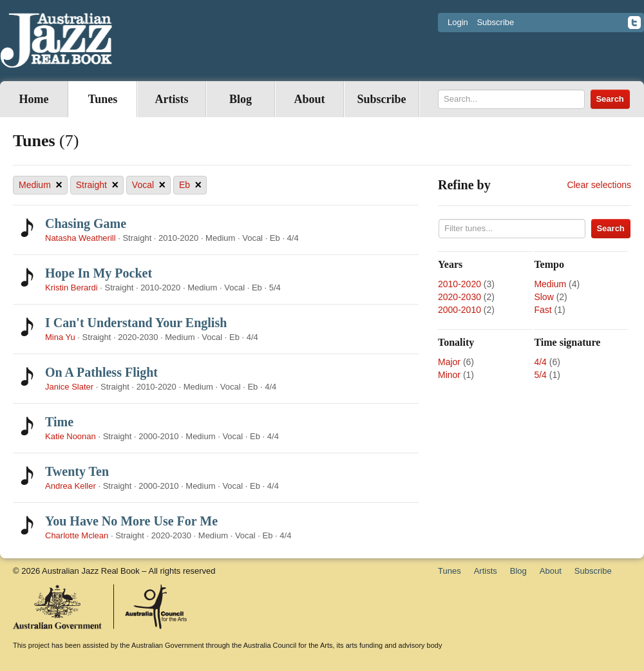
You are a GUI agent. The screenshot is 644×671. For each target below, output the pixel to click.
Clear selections (599, 185)
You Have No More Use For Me (131, 521)
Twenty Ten (77, 471)
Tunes (103, 99)
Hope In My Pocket (99, 273)
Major (449, 362)
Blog (241, 99)
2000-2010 (459, 310)
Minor (449, 375)
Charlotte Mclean (77, 535)
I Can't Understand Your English (136, 323)
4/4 (540, 362)
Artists (172, 99)
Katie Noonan (71, 436)
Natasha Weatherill (80, 238)
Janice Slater (69, 387)
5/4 (540, 375)
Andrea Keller (71, 486)
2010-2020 (459, 284)
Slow (544, 297)
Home (34, 99)
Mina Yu (60, 337)
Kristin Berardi (71, 288)
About (309, 99)
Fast (543, 310)
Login (458, 22)
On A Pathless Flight (101, 372)
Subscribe (495, 22)
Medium (41, 185)
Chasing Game (86, 223)
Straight (97, 185)
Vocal (149, 185)
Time (59, 422)
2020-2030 (459, 297)
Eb (190, 185)
